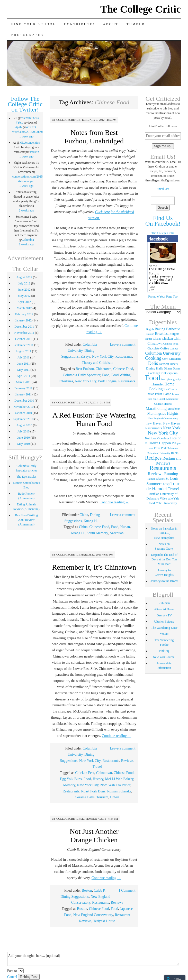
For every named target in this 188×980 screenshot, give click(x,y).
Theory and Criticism (97, 363)
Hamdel (158, 384)
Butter (149, 339)
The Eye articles (26, 477)
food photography (171, 379)
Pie (174, 443)
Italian (159, 394)
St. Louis (172, 479)
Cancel (12, 977)
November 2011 (24, 333)
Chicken (168, 339)
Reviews (127, 761)
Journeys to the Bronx (164, 581)
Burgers (174, 334)
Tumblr (136, 24)
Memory (69, 785)
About (111, 24)
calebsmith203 (30, 118)
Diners (174, 364)
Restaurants (124, 357)
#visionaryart (26, 181)
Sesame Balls (85, 797)
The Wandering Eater (164, 628)
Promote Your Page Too (163, 297)
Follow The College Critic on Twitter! (25, 104)
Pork (164, 448)
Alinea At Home (164, 609)
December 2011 (24, 327)
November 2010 (24, 407)
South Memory (97, 533)
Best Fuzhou (85, 369)
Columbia (28, 240)
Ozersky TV (164, 615)
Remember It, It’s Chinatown (94, 567)
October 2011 (24, 339)
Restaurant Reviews (168, 461)
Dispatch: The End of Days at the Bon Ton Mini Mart (164, 559)
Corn (165, 359)
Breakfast (162, 334)
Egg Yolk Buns (71, 779)
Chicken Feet (85, 773)
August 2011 (24, 351)
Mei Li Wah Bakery (119, 779)
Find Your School (34, 24)
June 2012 (24, 290)
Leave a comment (123, 344)
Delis (153, 363)
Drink (163, 373)
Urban (115, 797)
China (84, 515)
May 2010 (24, 444)
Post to (12, 971)
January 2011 (23, 394)
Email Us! (163, 189)
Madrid (168, 404)
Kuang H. (91, 521)
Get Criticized (163, 99)
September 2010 (23, 419)
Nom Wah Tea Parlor (115, 785)
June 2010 (24, 438)
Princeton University (159, 453)
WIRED (31, 127)
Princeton (173, 448)
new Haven (154, 423)
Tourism (102, 797)
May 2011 (24, 370)
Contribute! (79, 24)
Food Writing (121, 375)
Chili (177, 339)
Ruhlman (164, 603)
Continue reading (114, 502)
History (98, 779)
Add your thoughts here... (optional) (93, 959)
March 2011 (23, 382)
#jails (19, 127)
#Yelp (20, 123)
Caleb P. (100, 890)
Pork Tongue (107, 381)
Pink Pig (164, 651)
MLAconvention (30, 143)
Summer (153, 484)
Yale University (166, 503)
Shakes (160, 479)
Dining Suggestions (75, 897)
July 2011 (24, 357)
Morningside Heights (163, 413)
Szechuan (117, 533)
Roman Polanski (119, 791)
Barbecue (173, 329)
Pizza (157, 448)
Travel (97, 767)
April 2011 (23, 376)
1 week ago (26, 136)
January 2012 (23, 320)
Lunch (162, 399)
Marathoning (156, 408)
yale (170, 498)
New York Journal (164, 657)
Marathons (174, 409)
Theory (165, 484)
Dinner (168, 368)
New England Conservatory (93, 915)
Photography (28, 35)
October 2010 (23, 413)
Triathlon (154, 494)
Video (163, 498)
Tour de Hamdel (163, 486)
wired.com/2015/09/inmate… (31, 132)
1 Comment (127, 890)
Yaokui (164, 634)
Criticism (175, 359)
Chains (157, 339)
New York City (103, 357)
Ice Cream (170, 389)
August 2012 (24, 277)
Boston (87, 890)
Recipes (153, 458)
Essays (85, 357)
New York (172, 428)
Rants (175, 453)
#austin (35, 152)
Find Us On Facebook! (163, 221)
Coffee (165, 348)
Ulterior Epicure (164, 622)
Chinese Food (123, 369)
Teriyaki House (104, 921)
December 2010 (24, 401)
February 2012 (24, 314)
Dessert (164, 364)
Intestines (66, 381)
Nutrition (151, 438)
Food (106, 375)
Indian (150, 394)
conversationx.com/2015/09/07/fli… (35, 177)
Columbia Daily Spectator (82, 375)
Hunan (125, 527)
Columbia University (163, 353)
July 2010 (24, 431)
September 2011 (23, 345)
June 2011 (24, 364)
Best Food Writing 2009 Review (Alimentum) (26, 520)
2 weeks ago (26, 210)
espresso (172, 373)
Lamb (167, 394)
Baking (160, 329)
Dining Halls (155, 368)
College (174, 349)
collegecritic (67, 120)
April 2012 (24, 302)
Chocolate (153, 348)
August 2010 (24, 425)
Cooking (153, 358)
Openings (163, 438)
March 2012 (24, 308)
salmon (152, 479)
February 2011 (23, 388)
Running (171, 474)
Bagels (150, 329)
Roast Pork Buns (93, 791)
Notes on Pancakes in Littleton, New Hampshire (164, 533)
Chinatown (104, 369)
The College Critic (141, 9)
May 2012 (24, 296)
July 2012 (24, 283)
